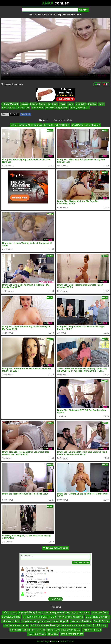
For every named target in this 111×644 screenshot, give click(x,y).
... (88, 108)
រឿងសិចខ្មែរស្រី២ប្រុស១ (11, 617)
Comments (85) (63, 120)
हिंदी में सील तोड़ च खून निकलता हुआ (45, 625)
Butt (4, 108)
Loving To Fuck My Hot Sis (57, 125)
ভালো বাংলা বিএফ (100, 613)
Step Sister (81, 104)
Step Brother (38, 108)
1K (106, 84)
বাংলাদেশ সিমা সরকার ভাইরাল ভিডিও (39, 617)
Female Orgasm (101, 621)
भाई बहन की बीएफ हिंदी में (81, 621)
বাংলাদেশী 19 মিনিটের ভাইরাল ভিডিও (64, 630)
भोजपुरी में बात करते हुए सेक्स (33, 621)
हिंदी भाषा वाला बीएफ (10, 621)
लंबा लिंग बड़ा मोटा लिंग (92, 630)
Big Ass (24, 104)
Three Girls (53, 634)
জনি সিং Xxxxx (10, 613)
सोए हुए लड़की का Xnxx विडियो (71, 617)
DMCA (55, 641)
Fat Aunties (16, 630)
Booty (71, 104)
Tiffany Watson (78, 108)
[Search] (50, 10)
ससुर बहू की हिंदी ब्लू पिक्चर (30, 613)
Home (40, 641)
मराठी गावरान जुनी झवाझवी (54, 613)
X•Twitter (14, 114)
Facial (63, 104)
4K (97, 84)
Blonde (33, 104)
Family (11, 108)
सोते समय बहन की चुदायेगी (58, 621)
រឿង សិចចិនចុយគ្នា (100, 625)
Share (5, 114)
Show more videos (55, 548)
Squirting (92, 104)
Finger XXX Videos (37, 634)
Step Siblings (62, 108)
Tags (47, 641)
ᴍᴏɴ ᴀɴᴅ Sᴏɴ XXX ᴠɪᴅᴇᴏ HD (76, 625)
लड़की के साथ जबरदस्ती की (34, 630)
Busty (55, 104)
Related (44, 120)
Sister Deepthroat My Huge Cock (26, 125)
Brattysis (50, 108)
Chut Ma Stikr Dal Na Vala (16, 625)
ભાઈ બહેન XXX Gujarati (78, 613)
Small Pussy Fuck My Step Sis (86, 125)
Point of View (23, 108)
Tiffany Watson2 (10, 104)
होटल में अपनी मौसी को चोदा (72, 634)
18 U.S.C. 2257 (67, 641)
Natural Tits (44, 104)
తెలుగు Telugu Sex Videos (98, 617)
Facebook (26, 114)
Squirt (102, 104)
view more (56, 599)
